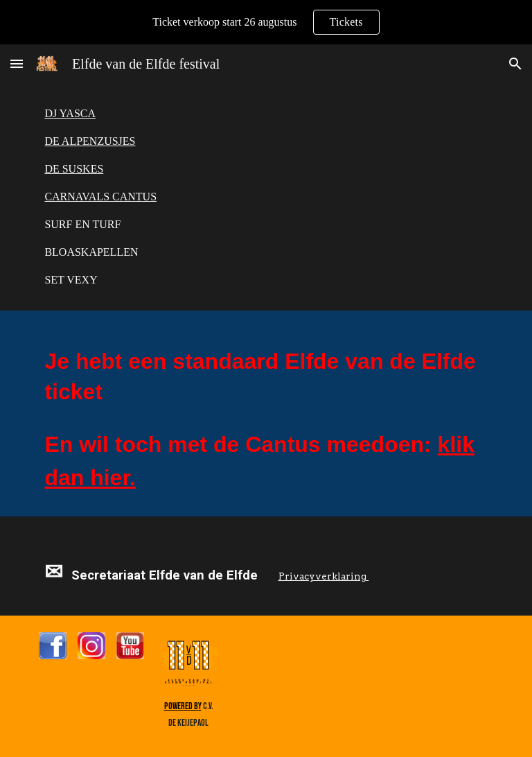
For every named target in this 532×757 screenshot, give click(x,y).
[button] (17, 63)
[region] (266, 22)
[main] (266, 197)
